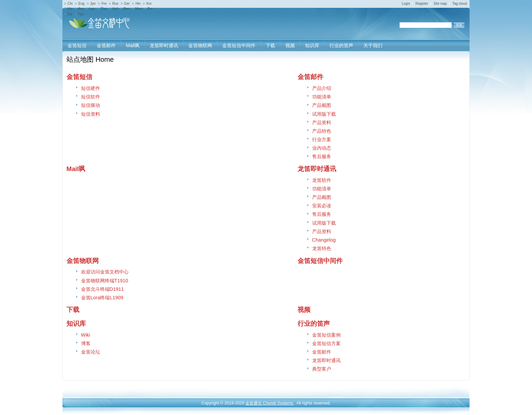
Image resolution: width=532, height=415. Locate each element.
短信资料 (91, 114)
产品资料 (322, 122)
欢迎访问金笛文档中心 (105, 272)
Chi (70, 4)
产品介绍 (322, 88)
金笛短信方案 (326, 343)
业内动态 (322, 148)
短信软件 (91, 97)
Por (150, 9)
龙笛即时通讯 (317, 169)
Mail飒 (76, 169)
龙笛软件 (322, 180)
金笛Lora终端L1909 (102, 298)
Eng (81, 4)
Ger (127, 4)
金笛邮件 (310, 77)
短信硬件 (91, 88)
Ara (81, 9)
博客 (86, 343)
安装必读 (322, 206)
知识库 (76, 324)
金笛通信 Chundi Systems (270, 403)
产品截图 (322, 105)
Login (406, 4)
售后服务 (322, 156)
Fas (81, 14)
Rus (115, 4)
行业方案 (322, 139)
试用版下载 (324, 114)
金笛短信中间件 (320, 261)
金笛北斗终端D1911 (102, 289)
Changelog (324, 240)
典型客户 (322, 369)
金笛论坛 (91, 352)
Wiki (86, 335)
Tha (104, 9)
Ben (127, 9)
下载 (73, 310)
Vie (70, 9)
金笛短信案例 (326, 335)
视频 (304, 310)
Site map (440, 4)
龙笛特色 (322, 248)
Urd (115, 9)
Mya (139, 9)
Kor (149, 4)
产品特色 (322, 131)
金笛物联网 (83, 261)
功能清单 (322, 97)
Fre (104, 4)
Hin (138, 4)
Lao (92, 9)
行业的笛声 (314, 324)
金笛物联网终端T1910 (105, 281)
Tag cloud (460, 4)
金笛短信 (79, 77)
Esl (70, 14)
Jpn (93, 4)
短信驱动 (91, 105)
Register (422, 4)
